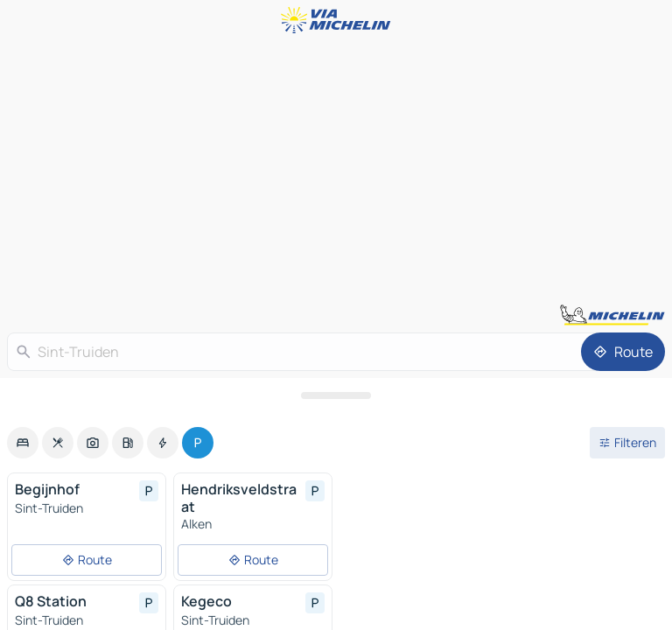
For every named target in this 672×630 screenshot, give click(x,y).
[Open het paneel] (336, 395)
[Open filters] (627, 443)
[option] (23, 443)
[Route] (623, 352)
